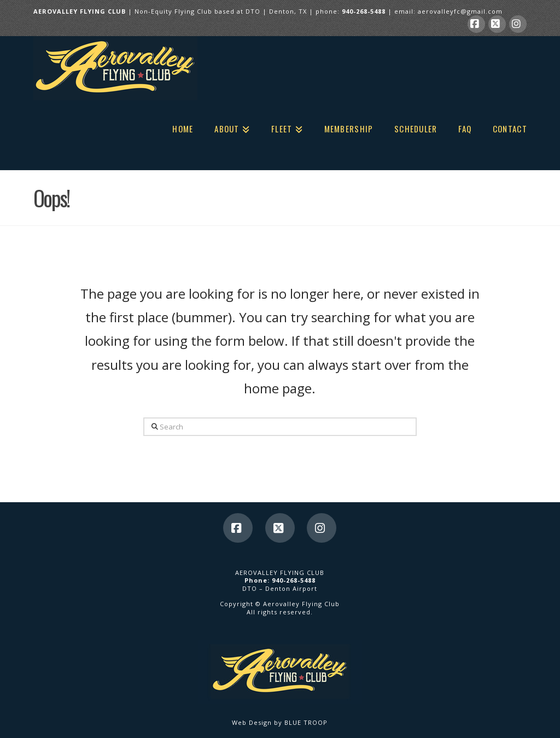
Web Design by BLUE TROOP (280, 722)
